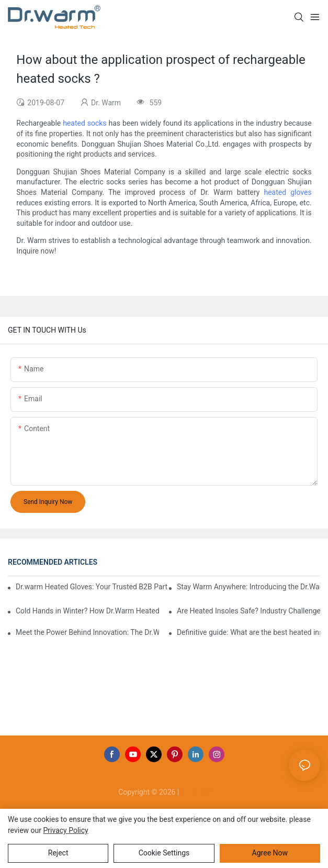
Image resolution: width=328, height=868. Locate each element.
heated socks (84, 123)
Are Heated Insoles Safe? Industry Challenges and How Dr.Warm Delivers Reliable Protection (248, 611)
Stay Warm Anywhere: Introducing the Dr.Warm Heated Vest (248, 587)
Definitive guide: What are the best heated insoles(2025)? (248, 632)
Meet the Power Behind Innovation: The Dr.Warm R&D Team (87, 632)
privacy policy (65, 830)
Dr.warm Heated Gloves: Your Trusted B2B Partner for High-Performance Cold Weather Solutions (92, 587)
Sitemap (195, 792)
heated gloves (287, 192)
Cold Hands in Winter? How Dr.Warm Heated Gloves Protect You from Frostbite (87, 611)
